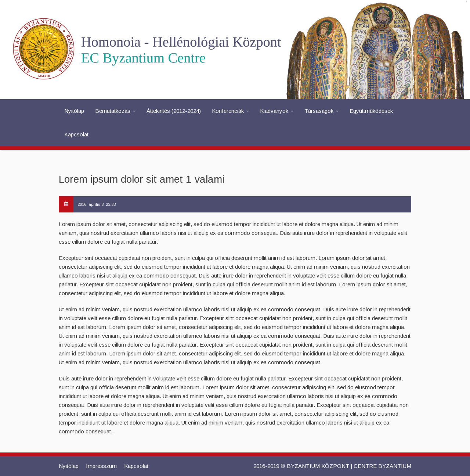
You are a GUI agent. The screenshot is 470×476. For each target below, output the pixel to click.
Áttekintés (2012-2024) (174, 111)
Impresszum (101, 466)
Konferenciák (228, 111)
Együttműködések (371, 111)
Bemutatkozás (113, 111)
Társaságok (319, 111)
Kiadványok (274, 111)
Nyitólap (74, 111)
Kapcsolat (76, 134)
